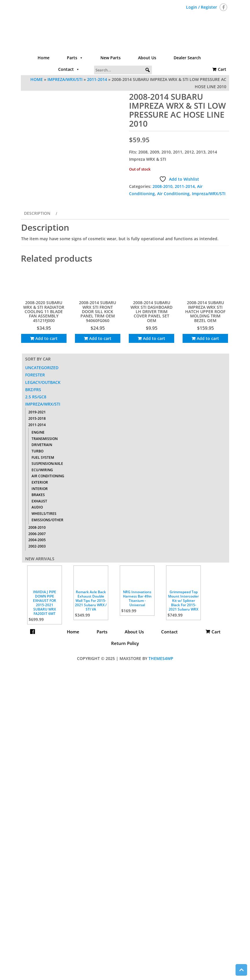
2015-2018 (37, 418)
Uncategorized (42, 368)
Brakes (38, 495)
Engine (38, 432)
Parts (75, 58)
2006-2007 (37, 534)
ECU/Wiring (42, 470)
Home (44, 58)
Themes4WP (161, 658)
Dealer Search (187, 58)
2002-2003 (37, 546)
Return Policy (125, 643)
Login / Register (202, 7)
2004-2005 (37, 540)
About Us (147, 58)
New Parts (111, 58)
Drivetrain (42, 445)
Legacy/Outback (43, 382)
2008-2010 (162, 186)
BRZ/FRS (33, 390)
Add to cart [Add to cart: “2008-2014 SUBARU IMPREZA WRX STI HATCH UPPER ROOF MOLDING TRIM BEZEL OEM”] (208, 338)
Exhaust (39, 501)
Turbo (37, 451)
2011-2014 (97, 79)
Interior (40, 489)
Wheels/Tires (44, 514)
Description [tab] (37, 213)
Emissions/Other (47, 520)
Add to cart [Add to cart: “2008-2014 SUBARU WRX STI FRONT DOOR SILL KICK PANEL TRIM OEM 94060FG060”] (100, 338)
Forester (35, 375)
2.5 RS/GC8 (36, 397)
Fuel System (43, 457)
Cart (222, 69)
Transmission (45, 439)
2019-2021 (37, 412)
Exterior (40, 482)
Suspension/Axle (47, 464)
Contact (69, 69)
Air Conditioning (173, 194)
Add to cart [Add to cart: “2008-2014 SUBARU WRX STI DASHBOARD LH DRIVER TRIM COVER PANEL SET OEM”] (154, 338)
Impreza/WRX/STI (65, 79)
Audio (37, 507)
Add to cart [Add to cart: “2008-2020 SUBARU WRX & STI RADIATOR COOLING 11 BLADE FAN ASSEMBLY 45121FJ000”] (46, 338)
